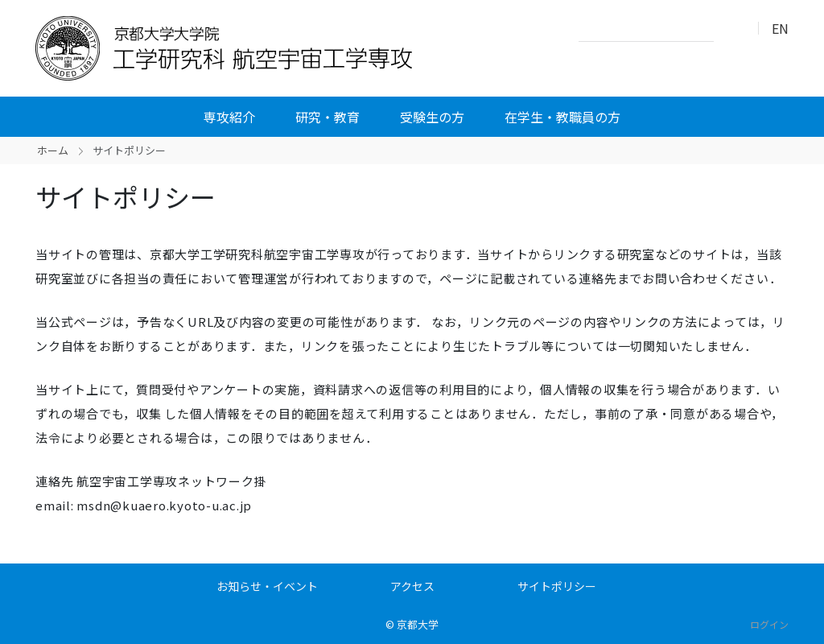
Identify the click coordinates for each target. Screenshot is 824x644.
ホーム (53, 150)
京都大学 (418, 624)
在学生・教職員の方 (562, 117)
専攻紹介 (229, 117)
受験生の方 (432, 117)
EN (780, 28)
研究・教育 (328, 117)
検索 (731, 29)
